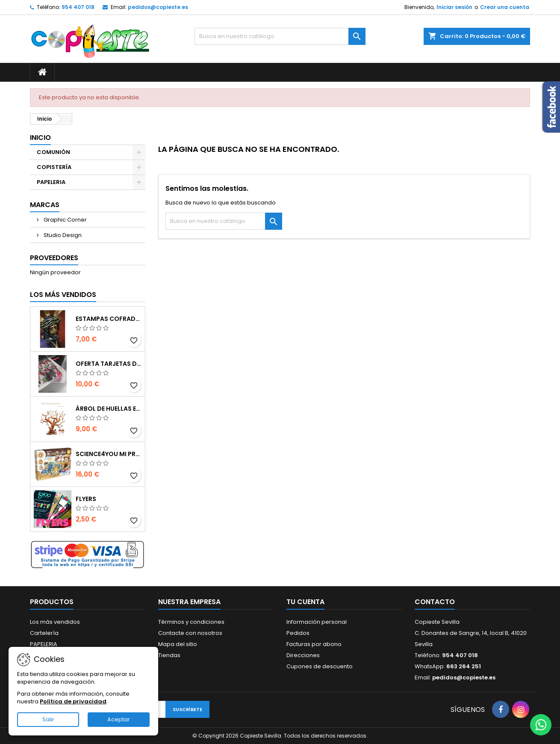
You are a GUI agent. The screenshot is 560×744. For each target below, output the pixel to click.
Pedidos (298, 633)
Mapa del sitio (178, 644)
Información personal (317, 622)
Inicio (40, 138)
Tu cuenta (305, 602)
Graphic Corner (65, 220)
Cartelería (44, 633)
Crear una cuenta (505, 7)
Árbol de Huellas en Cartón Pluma (109, 409)
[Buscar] (280, 36)
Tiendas (169, 655)
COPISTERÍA (54, 167)
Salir (48, 719)
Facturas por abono (314, 644)
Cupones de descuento (320, 666)
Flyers (86, 499)
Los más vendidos (63, 295)
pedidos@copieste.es (158, 7)
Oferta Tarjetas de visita (109, 364)
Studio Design (62, 235)
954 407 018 (78, 7)
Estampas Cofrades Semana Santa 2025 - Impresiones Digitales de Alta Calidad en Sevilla (109, 319)
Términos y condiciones (191, 622)
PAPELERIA (51, 182)
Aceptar (119, 719)
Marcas (45, 205)
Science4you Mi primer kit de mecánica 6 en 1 (109, 454)
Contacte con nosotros (190, 633)
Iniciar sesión (454, 7)
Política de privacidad (73, 701)
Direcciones (303, 655)
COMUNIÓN (53, 152)
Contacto (435, 602)
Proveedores (54, 258)
